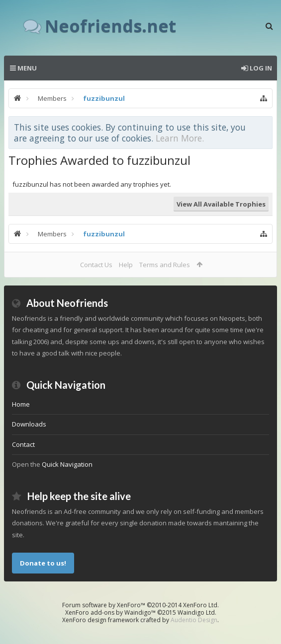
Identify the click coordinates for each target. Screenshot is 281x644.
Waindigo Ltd (196, 612)
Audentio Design (194, 620)
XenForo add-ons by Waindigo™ (110, 612)
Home (21, 404)
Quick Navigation (67, 464)
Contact (23, 444)
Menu (23, 68)
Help (126, 265)
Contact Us (96, 265)
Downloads (29, 424)
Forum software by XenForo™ (140, 605)
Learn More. (180, 138)
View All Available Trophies (221, 204)
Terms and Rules (165, 265)
